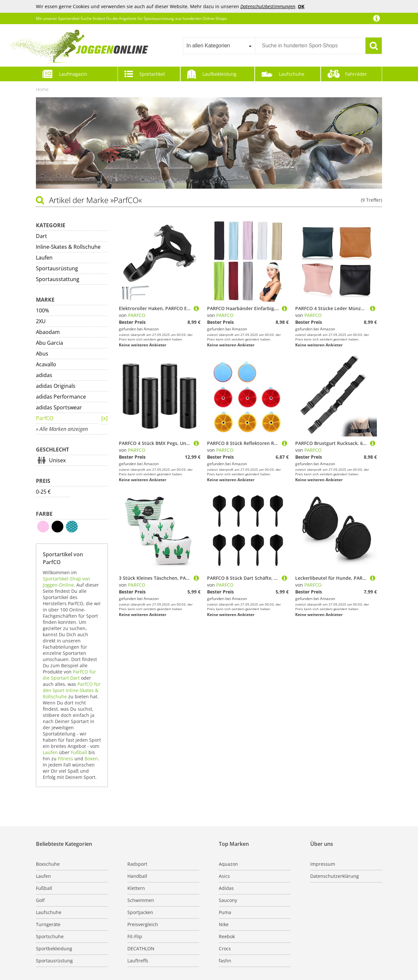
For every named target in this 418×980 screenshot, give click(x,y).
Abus (42, 354)
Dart (41, 236)
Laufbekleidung (219, 74)
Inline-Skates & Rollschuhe (68, 247)
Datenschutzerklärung (335, 876)
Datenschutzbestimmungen (268, 6)
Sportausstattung (58, 279)
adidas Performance (61, 397)
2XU (41, 321)
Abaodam (48, 332)
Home (42, 89)
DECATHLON (141, 948)
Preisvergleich (143, 924)
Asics (224, 876)
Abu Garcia (49, 343)
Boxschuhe (48, 864)
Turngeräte (48, 924)
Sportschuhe (50, 936)
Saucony (228, 900)
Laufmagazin (73, 74)
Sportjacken (140, 912)
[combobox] (219, 46)
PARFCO (137, 315)
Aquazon (228, 864)
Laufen (44, 258)
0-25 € (43, 492)
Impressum (323, 864)
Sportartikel (152, 74)
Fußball (79, 752)
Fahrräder (356, 74)
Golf (40, 900)
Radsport (137, 864)
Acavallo (46, 364)
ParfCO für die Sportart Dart (69, 675)
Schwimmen (141, 900)
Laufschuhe (292, 74)
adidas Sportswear (59, 407)
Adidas (226, 888)
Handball (137, 876)
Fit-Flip (135, 936)
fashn (225, 961)
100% (42, 310)
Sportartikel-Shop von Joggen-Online (66, 582)
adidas (44, 375)
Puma (225, 912)
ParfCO (45, 418)
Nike (224, 924)
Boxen (91, 759)
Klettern (136, 888)
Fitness (65, 759)
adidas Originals (56, 386)
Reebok (227, 936)
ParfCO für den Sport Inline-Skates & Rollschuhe (72, 690)
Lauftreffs (138, 961)
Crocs (225, 948)
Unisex (57, 460)
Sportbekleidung (54, 948)
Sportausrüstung (57, 268)
